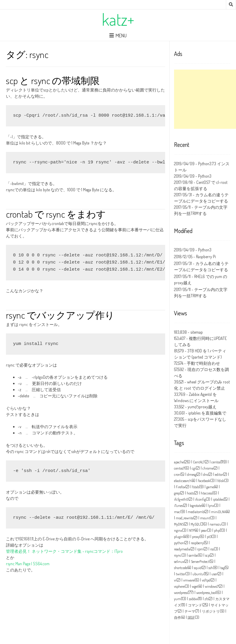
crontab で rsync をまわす (56, 214)
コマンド (195, 605)
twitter (181, 574)
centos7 (179, 468)
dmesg (192, 474)
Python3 (205, 176)
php (217, 530)
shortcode (181, 568)
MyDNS (179, 524)
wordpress (181, 593)
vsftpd (206, 580)
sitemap (197, 332)
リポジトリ (211, 611)
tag (222, 568)
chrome (208, 468)
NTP (192, 530)
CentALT (199, 462)
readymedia (182, 549)
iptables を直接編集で (207, 413)
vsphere (179, 586)
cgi (194, 468)
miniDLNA (219, 512)
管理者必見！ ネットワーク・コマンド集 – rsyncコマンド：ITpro (64, 551)
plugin (179, 537)
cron (177, 474)
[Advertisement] (205, 99)
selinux (179, 562)
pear (204, 530)
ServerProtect (200, 562)
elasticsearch (183, 481)
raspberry (197, 543)
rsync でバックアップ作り (60, 315)
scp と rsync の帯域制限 (53, 80)
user (214, 574)
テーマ (190, 611)
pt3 (209, 537)
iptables (218, 499)
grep (177, 493)
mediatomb (196, 512)
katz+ (118, 19)
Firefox (181, 487)
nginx (178, 530)
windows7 (212, 586)
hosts (190, 493)
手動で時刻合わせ (203, 363)
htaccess (206, 493)
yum (177, 599)
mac (177, 512)
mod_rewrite (185, 518)
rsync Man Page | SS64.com (28, 564)
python (179, 543)
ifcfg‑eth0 (181, 499)
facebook (204, 481)
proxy (196, 537)
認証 (191, 617)
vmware (189, 580)
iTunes (178, 506)
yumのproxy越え (202, 407)
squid (198, 568)
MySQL (195, 524)
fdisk (221, 481)
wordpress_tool (206, 593)
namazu (216, 524)
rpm (200, 549)
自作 (178, 617)
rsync (178, 555)
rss (212, 549)
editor (219, 474)
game (210, 487)
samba (193, 555)
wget (195, 586)
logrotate (196, 506)
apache (179, 462)
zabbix (193, 599)
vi (175, 580)
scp (207, 555)
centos (216, 462)
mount (205, 518)
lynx (211, 506)
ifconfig (200, 499)
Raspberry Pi (206, 257)
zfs (206, 599)
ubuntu (198, 574)
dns (206, 474)
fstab (196, 487)
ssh (211, 568)
